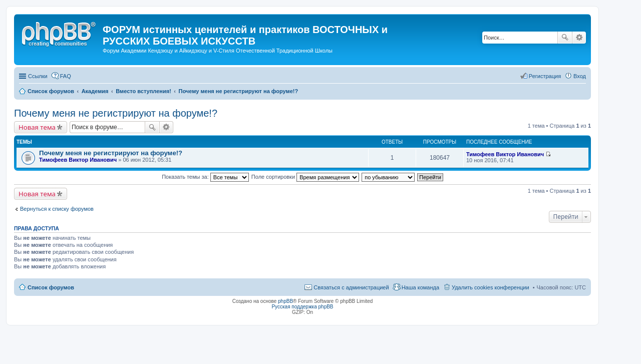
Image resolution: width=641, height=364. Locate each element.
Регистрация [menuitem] (545, 76)
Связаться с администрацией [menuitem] (351, 287)
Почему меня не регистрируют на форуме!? (116, 113)
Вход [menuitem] (580, 76)
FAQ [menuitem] (66, 76)
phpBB (285, 301)
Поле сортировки (305, 177)
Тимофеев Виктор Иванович (78, 160)
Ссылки (38, 76)
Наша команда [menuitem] (420, 287)
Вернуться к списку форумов (57, 209)
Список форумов (51, 287)
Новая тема (37, 127)
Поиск (565, 38)
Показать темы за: (205, 177)
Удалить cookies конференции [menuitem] (491, 287)
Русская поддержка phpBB (302, 307)
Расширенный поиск (579, 38)
